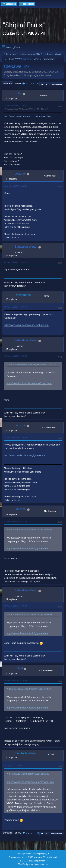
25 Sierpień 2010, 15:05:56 (15, 681)
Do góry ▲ (45, 854)
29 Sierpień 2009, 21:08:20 (15, 106)
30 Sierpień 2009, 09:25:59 (15, 356)
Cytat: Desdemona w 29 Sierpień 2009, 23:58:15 (32, 364)
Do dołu (7, 83)
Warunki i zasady (32, 854)
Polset (19, 668)
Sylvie (35, 59)
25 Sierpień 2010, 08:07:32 (15, 521)
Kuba (18, 93)
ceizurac (20, 174)
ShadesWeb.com (41, 864)
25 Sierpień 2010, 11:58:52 (15, 606)
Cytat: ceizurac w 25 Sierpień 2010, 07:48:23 (31, 530)
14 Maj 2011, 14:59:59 (13, 766)
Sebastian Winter (26, 247)
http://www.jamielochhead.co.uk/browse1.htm (28, 116)
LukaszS (20, 509)
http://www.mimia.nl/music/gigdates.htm (25, 455)
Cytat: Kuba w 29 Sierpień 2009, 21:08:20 (29, 774)
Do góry (8, 833)
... (29, 83)
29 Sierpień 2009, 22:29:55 (15, 262)
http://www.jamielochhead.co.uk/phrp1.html (27, 325)
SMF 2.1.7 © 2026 (25, 861)
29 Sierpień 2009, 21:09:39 (15, 186)
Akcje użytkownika (52, 84)
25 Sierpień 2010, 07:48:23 (15, 438)
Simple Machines (41, 861)
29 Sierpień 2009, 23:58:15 (15, 307)
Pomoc (20, 854)
